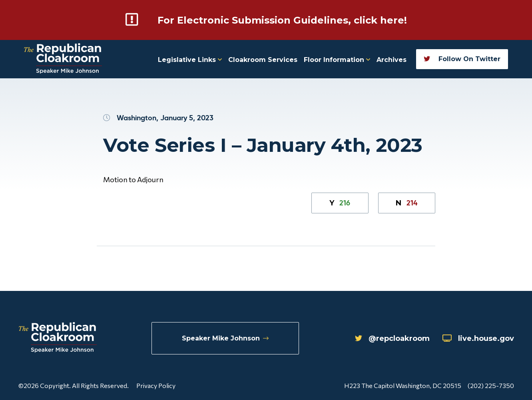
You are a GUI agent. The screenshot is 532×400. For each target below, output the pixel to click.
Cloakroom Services (263, 60)
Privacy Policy (156, 385)
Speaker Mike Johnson (225, 338)
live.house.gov (478, 338)
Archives (392, 60)
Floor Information (337, 60)
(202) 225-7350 (491, 385)
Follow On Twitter (462, 59)
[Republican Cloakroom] (63, 59)
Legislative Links (190, 60)
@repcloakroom (392, 338)
